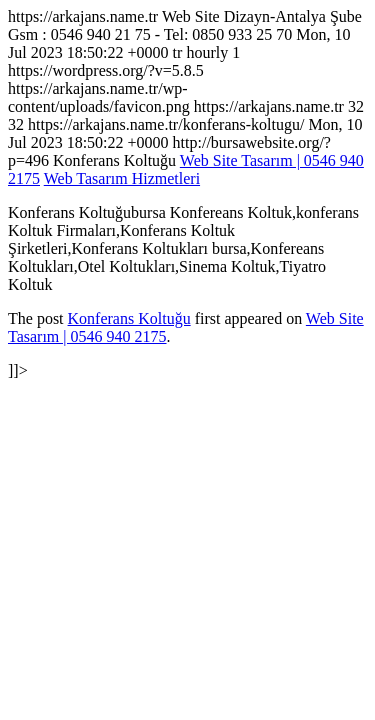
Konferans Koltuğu (129, 318)
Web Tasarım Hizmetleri (122, 178)
